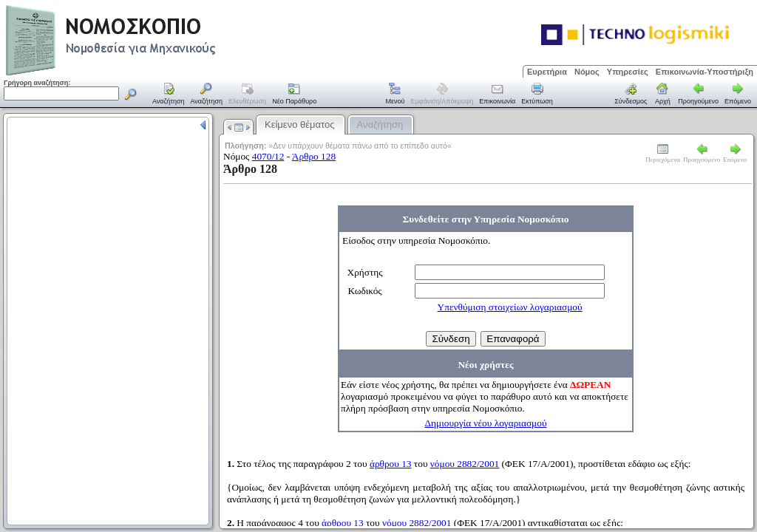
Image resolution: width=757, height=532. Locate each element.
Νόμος (587, 72)
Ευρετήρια (547, 72)
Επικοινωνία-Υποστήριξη (705, 72)
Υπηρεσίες (628, 72)
